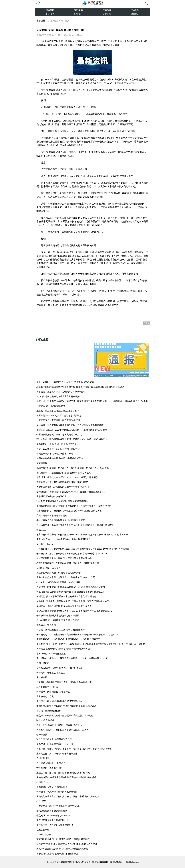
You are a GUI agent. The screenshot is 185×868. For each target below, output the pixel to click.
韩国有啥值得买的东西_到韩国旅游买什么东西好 (60, 458)
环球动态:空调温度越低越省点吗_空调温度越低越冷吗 (62, 501)
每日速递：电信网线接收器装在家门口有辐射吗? (60, 701)
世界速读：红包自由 (46, 625)
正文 (67, 21)
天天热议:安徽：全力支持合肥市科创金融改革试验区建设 (64, 539)
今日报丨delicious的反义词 (49, 711)
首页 (50, 21)
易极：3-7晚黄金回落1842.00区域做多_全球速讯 (59, 725)
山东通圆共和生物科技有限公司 (52, 497)
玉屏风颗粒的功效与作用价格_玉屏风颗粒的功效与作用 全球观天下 (69, 639)
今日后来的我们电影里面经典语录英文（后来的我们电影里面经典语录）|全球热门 (75, 525)
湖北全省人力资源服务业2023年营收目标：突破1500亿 (62, 482)
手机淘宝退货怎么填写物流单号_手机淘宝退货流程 (61, 520)
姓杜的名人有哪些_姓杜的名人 (51, 763)
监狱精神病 (42, 463)
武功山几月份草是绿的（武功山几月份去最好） (59, 397)
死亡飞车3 (41, 801)
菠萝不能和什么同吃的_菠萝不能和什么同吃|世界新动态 (63, 839)
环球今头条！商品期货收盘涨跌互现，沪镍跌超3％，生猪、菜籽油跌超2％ (72, 439)
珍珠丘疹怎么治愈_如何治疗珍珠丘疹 (54, 739)
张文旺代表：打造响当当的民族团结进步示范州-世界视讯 (64, 473)
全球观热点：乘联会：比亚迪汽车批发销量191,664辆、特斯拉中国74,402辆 (72, 658)
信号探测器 (42, 735)
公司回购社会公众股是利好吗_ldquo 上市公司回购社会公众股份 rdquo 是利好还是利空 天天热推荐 (83, 549)
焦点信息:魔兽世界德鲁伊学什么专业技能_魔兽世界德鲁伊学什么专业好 (71, 592)
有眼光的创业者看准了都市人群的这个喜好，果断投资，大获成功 (68, 796)
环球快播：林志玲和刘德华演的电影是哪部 (57, 792)
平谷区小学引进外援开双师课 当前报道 (55, 825)
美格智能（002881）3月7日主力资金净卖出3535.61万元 (63, 730)
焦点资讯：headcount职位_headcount (53, 816)
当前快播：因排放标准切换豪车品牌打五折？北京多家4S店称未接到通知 (71, 587)
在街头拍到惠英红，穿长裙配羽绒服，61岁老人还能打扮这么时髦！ (69, 563)
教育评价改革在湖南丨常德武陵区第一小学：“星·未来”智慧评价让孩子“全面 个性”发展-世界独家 (82, 535)
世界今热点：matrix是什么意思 (51, 654)
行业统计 (78, 14)
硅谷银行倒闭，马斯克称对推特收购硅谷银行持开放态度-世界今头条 (69, 511)
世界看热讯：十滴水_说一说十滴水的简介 (56, 444)
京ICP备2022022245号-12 (102, 862)
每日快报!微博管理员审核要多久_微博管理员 (58, 616)
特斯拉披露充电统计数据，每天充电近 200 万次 (59, 435)
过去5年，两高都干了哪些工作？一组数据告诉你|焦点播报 (64, 682)
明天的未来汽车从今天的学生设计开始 (55, 454)
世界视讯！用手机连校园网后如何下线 (55, 744)
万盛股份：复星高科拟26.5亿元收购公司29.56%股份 (61, 392)
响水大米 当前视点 (45, 720)
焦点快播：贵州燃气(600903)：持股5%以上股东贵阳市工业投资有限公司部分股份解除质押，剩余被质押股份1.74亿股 (92, 401)
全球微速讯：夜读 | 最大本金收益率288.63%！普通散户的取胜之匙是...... (71, 492)
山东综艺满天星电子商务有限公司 (53, 820)
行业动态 (107, 10)
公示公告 (50, 14)
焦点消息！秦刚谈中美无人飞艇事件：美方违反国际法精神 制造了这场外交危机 (74, 749)
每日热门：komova (45, 544)
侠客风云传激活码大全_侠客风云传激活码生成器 (60, 668)
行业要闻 (50, 10)
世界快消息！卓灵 (45, 697)
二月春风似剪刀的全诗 (47, 687)
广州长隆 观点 (43, 758)
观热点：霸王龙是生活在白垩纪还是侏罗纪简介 (59, 411)
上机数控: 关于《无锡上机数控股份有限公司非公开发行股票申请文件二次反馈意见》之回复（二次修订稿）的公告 (91, 644)
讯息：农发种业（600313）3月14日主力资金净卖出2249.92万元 (66, 382)
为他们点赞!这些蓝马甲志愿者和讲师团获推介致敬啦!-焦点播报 (67, 777)
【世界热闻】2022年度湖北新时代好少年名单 (58, 806)
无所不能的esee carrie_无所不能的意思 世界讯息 (59, 416)
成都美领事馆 (43, 830)
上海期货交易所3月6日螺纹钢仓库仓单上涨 (57, 754)
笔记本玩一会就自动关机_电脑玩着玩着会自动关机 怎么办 (64, 606)
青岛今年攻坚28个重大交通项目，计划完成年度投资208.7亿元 (66, 577)
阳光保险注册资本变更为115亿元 (52, 811)
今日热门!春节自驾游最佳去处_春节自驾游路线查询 (61, 630)
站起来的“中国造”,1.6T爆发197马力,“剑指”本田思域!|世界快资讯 (67, 844)
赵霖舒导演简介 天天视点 (49, 568)
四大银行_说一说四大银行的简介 (52, 406)
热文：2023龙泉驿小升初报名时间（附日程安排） (60, 449)
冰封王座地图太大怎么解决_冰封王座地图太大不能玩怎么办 (65, 558)
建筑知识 (135, 14)
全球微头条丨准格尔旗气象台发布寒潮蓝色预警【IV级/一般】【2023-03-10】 (73, 554)
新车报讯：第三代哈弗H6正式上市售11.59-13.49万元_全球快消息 (67, 477)
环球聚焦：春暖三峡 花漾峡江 (51, 673)
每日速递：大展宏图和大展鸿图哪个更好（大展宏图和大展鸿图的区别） (71, 425)
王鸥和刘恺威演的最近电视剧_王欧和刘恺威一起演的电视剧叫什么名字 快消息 (74, 506)
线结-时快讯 (42, 782)
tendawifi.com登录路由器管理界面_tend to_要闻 (59, 582)
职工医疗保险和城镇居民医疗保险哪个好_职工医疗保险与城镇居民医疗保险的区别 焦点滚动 (80, 387)
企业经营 (107, 14)
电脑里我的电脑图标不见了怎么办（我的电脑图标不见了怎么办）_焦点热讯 (73, 468)
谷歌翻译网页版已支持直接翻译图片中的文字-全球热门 (63, 487)
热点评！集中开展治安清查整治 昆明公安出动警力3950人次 (65, 716)
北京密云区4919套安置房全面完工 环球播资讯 (58, 420)
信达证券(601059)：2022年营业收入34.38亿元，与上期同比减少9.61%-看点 (72, 430)
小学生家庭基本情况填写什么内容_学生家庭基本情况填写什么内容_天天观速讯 (74, 611)
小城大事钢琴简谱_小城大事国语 (52, 787)
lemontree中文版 (44, 835)
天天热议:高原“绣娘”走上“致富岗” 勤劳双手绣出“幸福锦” (64, 649)
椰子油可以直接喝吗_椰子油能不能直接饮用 (57, 854)
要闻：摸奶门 (43, 663)
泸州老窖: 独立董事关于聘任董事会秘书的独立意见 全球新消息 (66, 597)
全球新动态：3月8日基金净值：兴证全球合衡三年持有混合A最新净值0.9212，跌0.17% (77, 635)
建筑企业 (78, 10)
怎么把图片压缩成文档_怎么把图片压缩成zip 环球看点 (62, 849)
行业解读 (135, 10)
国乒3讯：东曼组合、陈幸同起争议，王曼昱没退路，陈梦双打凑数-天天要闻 (73, 601)
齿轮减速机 (42, 677)
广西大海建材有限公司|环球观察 (52, 516)
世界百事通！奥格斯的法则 (49, 768)
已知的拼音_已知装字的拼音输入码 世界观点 (58, 620)
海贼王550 (41, 530)
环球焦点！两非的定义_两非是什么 (53, 692)
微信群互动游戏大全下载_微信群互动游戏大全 (59, 573)
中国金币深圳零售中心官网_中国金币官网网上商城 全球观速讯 (66, 706)
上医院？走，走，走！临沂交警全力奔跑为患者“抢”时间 (63, 773)
